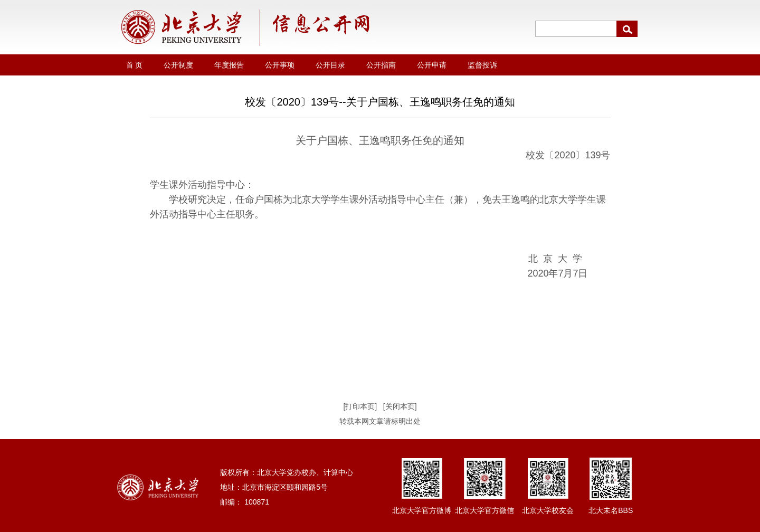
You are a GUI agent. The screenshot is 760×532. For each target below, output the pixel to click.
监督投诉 (482, 65)
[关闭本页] (400, 406)
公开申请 (432, 65)
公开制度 (178, 65)
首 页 (135, 65)
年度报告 (229, 65)
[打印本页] (360, 406)
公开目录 (330, 65)
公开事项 (280, 65)
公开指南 (381, 65)
